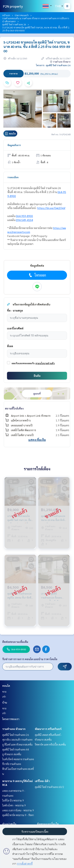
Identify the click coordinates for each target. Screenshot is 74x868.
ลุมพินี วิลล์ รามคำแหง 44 (16, 749)
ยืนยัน (37, 376)
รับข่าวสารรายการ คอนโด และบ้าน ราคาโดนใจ (30, 659)
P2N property (13, 6)
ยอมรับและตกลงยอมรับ (23, 363)
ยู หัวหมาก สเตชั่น (12, 754)
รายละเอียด (13, 177)
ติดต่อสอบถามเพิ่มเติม (15, 642)
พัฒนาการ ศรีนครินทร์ (48, 729)
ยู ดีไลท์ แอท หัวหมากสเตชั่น (17, 744)
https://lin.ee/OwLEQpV (51, 208)
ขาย (4, 692)
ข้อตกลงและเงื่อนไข (48, 824)
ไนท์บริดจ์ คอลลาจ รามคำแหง (18, 759)
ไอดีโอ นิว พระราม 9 (13, 800)
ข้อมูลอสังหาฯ (14, 145)
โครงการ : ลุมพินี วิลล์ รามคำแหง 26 (53, 65)
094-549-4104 (24, 220)
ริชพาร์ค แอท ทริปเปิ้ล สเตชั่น (50, 744)
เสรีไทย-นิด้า (42, 781)
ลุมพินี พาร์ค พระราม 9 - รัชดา (18, 815)
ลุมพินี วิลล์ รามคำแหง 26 (14, 24)
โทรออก (37, 275)
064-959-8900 (24, 216)
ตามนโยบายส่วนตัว (45, 363)
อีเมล (10, 346)
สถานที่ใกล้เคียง (14, 408)
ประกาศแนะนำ (22, 15)
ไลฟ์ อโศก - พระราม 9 (14, 805)
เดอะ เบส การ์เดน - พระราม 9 (18, 810)
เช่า (4, 696)
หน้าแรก (6, 15)
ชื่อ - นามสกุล (15, 310)
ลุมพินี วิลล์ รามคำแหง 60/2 (49, 787)
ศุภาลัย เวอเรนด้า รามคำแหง (17, 739)
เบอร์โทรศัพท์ (15, 328)
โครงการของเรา (11, 719)
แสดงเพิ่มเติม (37, 440)
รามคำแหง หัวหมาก (14, 729)
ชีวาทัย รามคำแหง (12, 764)
